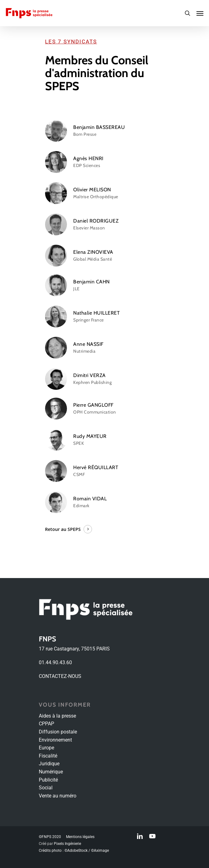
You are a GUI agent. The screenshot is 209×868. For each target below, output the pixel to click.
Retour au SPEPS (63, 529)
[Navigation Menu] (200, 13)
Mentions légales (80, 837)
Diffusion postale (58, 732)
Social (46, 788)
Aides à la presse (57, 716)
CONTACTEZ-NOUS (60, 676)
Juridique (49, 764)
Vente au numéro (58, 796)
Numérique (51, 772)
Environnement (55, 740)
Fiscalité (48, 756)
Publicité (48, 780)
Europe (46, 748)
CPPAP (46, 724)
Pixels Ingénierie (67, 844)
